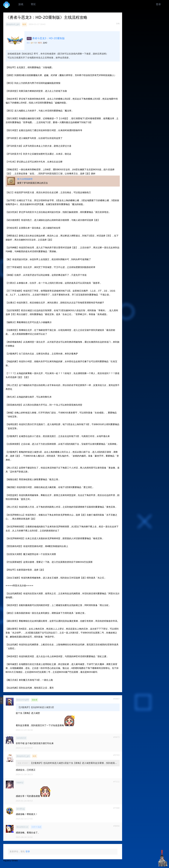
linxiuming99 (23, 700)
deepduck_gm (13, 24)
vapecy (20, 782)
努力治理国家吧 (25, 179)
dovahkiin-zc (22, 827)
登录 (158, 4)
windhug (21, 809)
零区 (33, 4)
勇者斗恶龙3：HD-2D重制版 (48, 38)
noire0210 (21, 738)
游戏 (21, 4)
